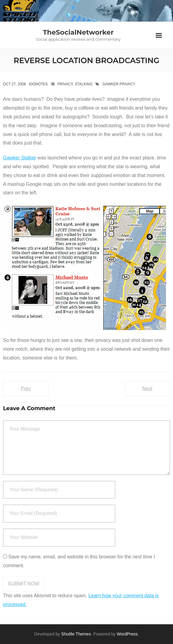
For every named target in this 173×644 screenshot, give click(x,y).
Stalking (84, 84)
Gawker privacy (119, 84)
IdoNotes (38, 84)
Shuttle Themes (76, 634)
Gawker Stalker (20, 158)
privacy (65, 84)
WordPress (127, 634)
